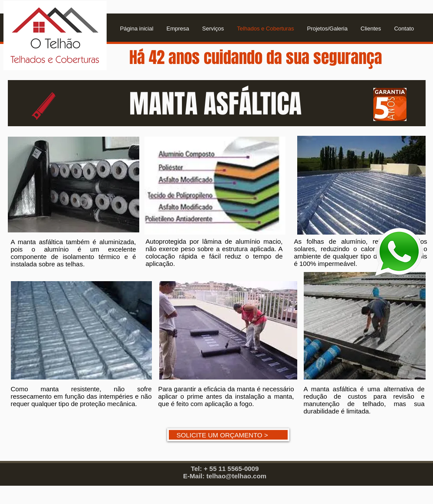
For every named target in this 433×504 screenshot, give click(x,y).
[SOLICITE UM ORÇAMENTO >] (228, 435)
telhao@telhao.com (236, 476)
